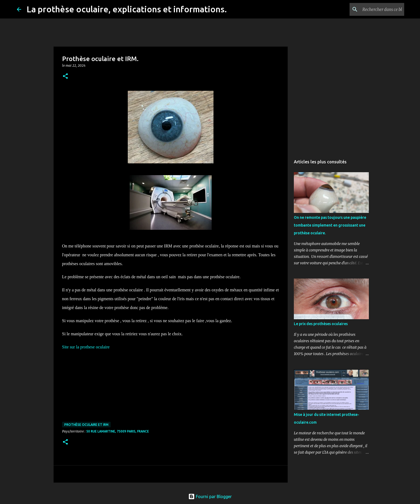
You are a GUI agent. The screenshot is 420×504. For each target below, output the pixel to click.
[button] (65, 76)
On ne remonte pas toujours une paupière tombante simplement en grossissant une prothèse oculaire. (330, 225)
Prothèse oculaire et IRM (86, 425)
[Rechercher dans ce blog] (376, 9)
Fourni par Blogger (210, 497)
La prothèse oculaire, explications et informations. (127, 9)
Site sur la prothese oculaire (86, 347)
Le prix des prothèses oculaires (321, 324)
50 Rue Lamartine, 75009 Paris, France (118, 431)
